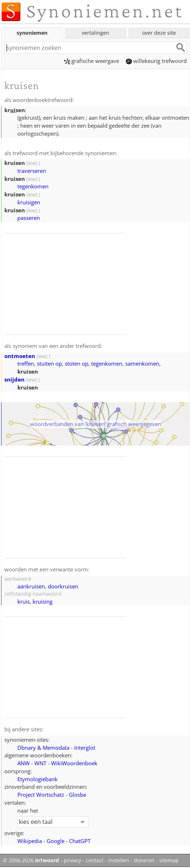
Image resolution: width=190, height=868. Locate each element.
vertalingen (96, 33)
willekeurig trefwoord (156, 61)
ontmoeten (20, 356)
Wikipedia (30, 841)
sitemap (169, 860)
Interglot (85, 748)
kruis (24, 601)
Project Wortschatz (41, 795)
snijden (14, 379)
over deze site (159, 33)
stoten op (77, 363)
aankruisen (31, 586)
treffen (26, 363)
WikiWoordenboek (74, 763)
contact (95, 860)
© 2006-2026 (31, 860)
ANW (24, 763)
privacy (72, 860)
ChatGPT (80, 841)
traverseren (32, 171)
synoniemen (32, 33)
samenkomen (142, 363)
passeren (29, 218)
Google (56, 841)
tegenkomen (33, 186)
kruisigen (29, 202)
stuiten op (49, 363)
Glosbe (77, 795)
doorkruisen (63, 586)
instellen (119, 860)
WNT (40, 763)
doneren (144, 860)
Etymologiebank (37, 779)
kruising (43, 601)
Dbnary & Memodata (43, 748)
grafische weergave (92, 61)
